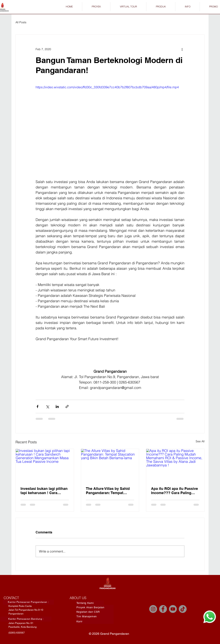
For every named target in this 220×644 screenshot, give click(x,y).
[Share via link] (67, 406)
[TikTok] (183, 609)
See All (200, 441)
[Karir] (95, 621)
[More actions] (182, 49)
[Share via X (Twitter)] (47, 406)
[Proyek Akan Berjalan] (95, 607)
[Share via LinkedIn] (57, 406)
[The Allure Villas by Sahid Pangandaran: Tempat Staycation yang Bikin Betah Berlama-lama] (110, 465)
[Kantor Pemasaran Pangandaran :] (28, 602)
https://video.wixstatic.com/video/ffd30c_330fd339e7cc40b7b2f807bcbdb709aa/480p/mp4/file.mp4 (107, 87)
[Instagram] (153, 609)
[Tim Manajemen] (95, 616)
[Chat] (210, 617)
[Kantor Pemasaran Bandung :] (26, 619)
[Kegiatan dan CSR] (95, 612)
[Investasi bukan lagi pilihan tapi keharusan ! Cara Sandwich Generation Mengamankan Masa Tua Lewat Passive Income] (45, 465)
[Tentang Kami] (90, 603)
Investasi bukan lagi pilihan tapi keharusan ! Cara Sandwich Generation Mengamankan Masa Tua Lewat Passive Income (44, 491)
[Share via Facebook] (38, 406)
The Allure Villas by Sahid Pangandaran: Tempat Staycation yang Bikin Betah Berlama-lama (108, 491)
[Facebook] (163, 609)
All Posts (21, 22)
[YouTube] (173, 609)
